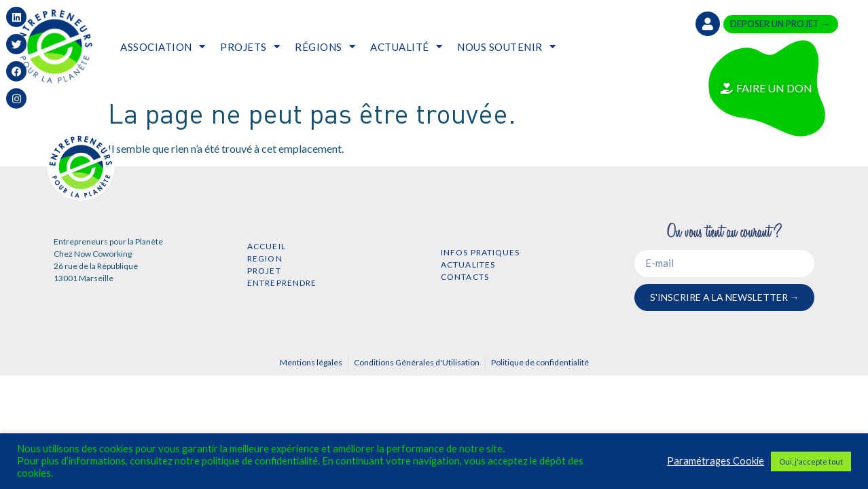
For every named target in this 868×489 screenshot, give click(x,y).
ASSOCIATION (163, 47)
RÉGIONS (325, 47)
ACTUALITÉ (406, 47)
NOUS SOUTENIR (506, 47)
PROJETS (250, 47)
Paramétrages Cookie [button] (716, 461)
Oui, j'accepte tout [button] (811, 461)
